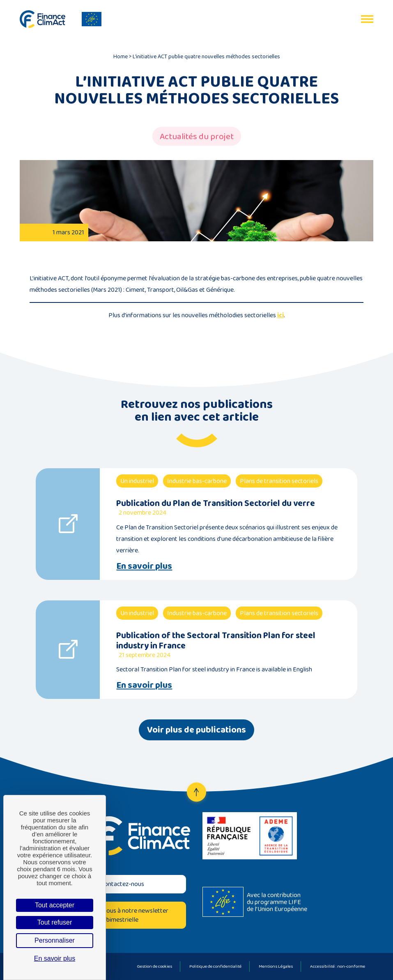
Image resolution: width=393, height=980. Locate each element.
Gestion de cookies (154, 966)
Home (121, 56)
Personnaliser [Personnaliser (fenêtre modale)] (55, 940)
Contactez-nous (122, 884)
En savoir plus (144, 566)
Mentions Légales (276, 966)
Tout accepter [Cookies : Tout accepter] (55, 905)
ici (280, 315)
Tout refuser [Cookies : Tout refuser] (55, 922)
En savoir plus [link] (55, 958)
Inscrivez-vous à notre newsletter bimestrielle (122, 915)
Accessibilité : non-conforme (338, 966)
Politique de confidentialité (215, 966)
